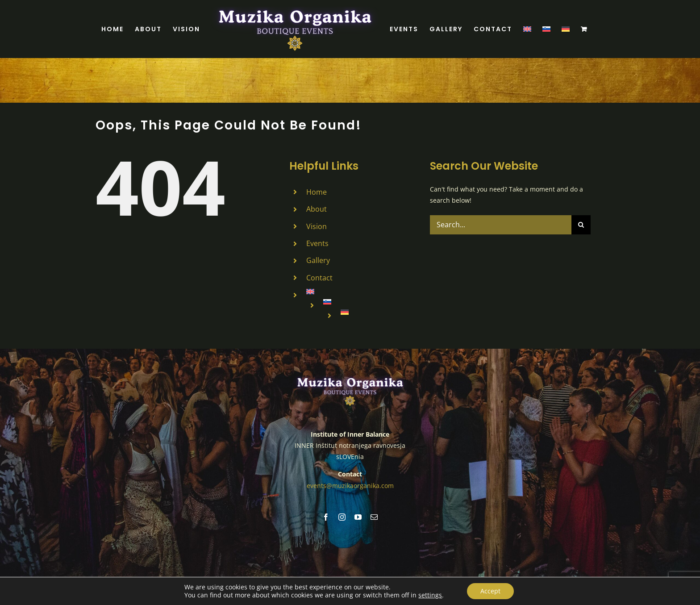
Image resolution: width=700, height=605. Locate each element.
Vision (317, 226)
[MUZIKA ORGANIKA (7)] (350, 378)
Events (317, 243)
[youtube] (358, 517)
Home (317, 192)
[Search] (581, 225)
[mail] (374, 517)
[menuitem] (527, 29)
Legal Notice (388, 580)
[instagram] (342, 517)
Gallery (318, 260)
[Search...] (501, 225)
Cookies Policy (427, 580)
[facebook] (326, 517)
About (317, 209)
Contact (319, 278)
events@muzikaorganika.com (350, 485)
